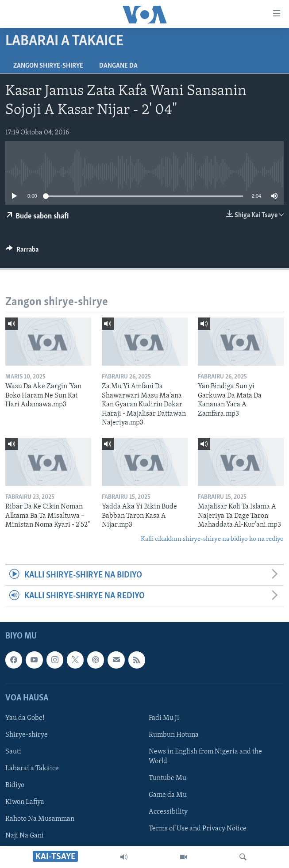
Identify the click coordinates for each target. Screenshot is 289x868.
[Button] (22, 252)
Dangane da (118, 66)
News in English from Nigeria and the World (205, 757)
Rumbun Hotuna (174, 735)
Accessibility (168, 812)
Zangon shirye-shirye (48, 66)
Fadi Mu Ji (164, 718)
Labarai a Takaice (32, 769)
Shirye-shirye (27, 735)
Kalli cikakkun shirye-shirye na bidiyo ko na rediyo (212, 539)
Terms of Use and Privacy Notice (198, 829)
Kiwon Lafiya (25, 802)
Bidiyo (15, 785)
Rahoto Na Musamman (40, 819)
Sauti (13, 752)
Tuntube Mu (168, 778)
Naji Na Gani (25, 836)
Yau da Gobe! (25, 718)
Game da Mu (168, 795)
